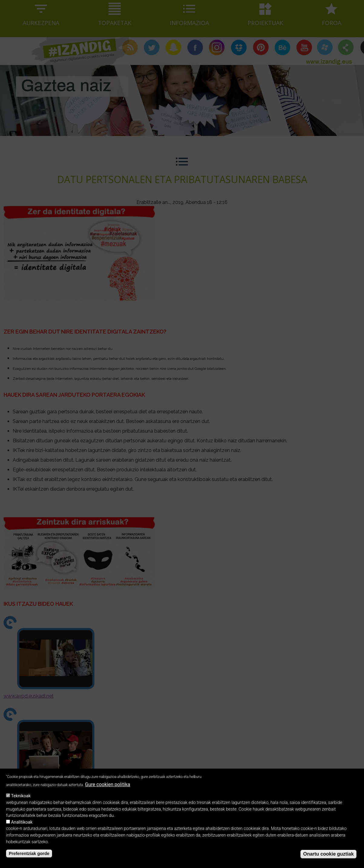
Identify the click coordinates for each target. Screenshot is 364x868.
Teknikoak (21, 802)
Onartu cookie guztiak (328, 860)
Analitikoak (22, 828)
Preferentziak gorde (29, 859)
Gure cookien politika (108, 790)
